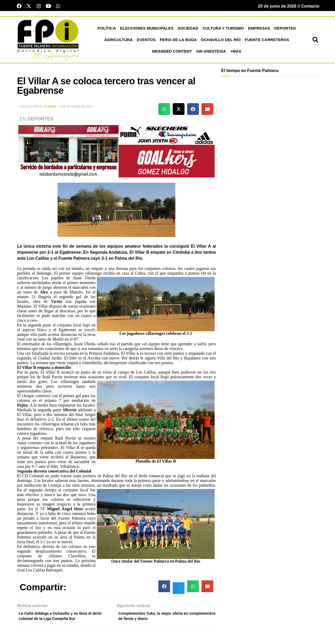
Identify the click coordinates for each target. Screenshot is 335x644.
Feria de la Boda (178, 41)
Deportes (285, 30)
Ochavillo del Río (221, 41)
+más (236, 53)
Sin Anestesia (211, 53)
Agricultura (118, 41)
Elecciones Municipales (147, 30)
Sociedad (188, 30)
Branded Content (172, 53)
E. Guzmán (48, 108)
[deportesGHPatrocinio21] (116, 153)
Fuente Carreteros (267, 41)
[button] (315, 42)
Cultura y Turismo (223, 30)
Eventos (146, 41)
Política (107, 30)
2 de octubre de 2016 (76, 108)
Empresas (259, 30)
